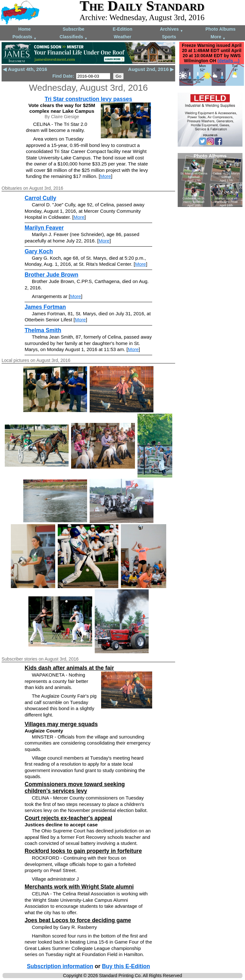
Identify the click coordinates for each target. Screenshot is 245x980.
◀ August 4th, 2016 (25, 69)
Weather (122, 37)
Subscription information (60, 966)
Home (24, 29)
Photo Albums (220, 29)
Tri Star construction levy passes (88, 99)
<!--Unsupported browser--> (210, 180)
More (218, 37)
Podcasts (25, 37)
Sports (169, 37)
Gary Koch (39, 251)
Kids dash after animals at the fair (69, 668)
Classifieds (74, 37)
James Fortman (45, 307)
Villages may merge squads (61, 724)
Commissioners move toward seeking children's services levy (75, 788)
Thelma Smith (43, 330)
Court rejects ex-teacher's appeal (68, 818)
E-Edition (122, 29)
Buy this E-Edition (126, 966)
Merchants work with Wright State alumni (79, 887)
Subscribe (74, 29)
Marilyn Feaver (44, 228)
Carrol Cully (40, 198)
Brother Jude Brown (51, 275)
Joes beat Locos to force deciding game (78, 920)
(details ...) (228, 61)
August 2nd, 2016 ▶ (151, 69)
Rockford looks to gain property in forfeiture (83, 851)
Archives (171, 30)
